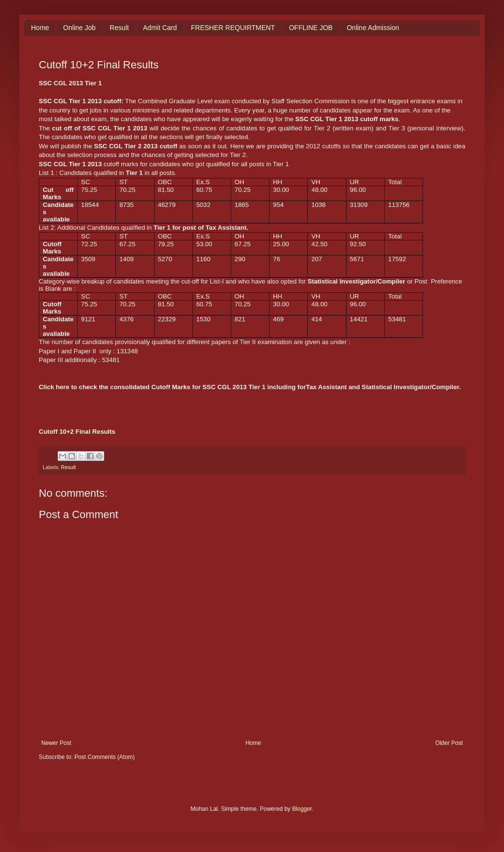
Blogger (302, 809)
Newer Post (56, 743)
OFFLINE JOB (311, 28)
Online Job (79, 28)
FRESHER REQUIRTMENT (233, 28)
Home (40, 28)
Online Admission (373, 28)
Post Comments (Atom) (104, 757)
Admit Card (160, 28)
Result (119, 28)
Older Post (449, 743)
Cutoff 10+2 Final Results (77, 432)
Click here (54, 387)
